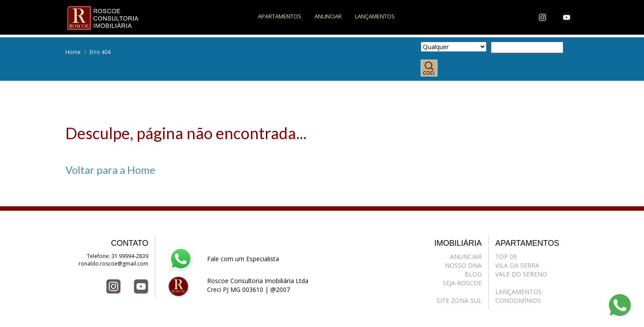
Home (73, 52)
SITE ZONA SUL (459, 300)
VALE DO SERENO (521, 274)
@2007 (280, 289)
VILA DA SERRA (517, 265)
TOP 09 (506, 257)
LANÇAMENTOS (375, 16)
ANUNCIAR (328, 16)
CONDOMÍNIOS (518, 300)
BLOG (473, 274)
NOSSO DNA (463, 265)
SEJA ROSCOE (462, 283)
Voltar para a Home (110, 170)
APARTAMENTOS (280, 16)
